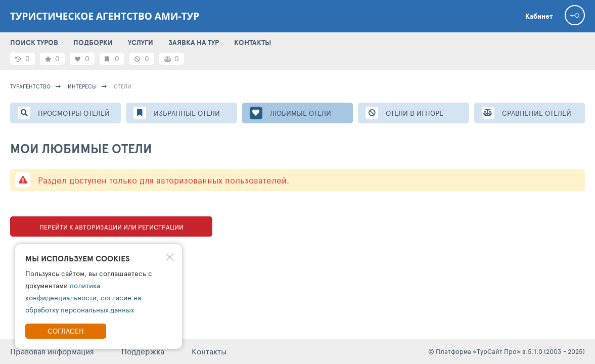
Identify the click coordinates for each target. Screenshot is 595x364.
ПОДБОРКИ (93, 42)
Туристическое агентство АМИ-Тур (105, 16)
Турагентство (30, 86)
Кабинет (539, 16)
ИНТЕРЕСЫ (82, 86)
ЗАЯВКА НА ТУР (194, 42)
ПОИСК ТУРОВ (34, 42)
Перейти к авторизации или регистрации (111, 227)
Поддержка (143, 351)
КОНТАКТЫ (253, 42)
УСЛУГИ (141, 42)
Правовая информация (52, 351)
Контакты (209, 351)
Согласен (66, 331)
